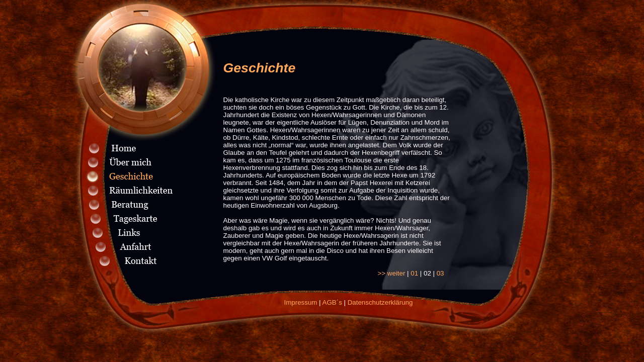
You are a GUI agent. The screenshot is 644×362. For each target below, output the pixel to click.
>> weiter (392, 273)
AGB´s (332, 302)
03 (440, 273)
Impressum (301, 302)
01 (414, 273)
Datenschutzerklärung (380, 302)
